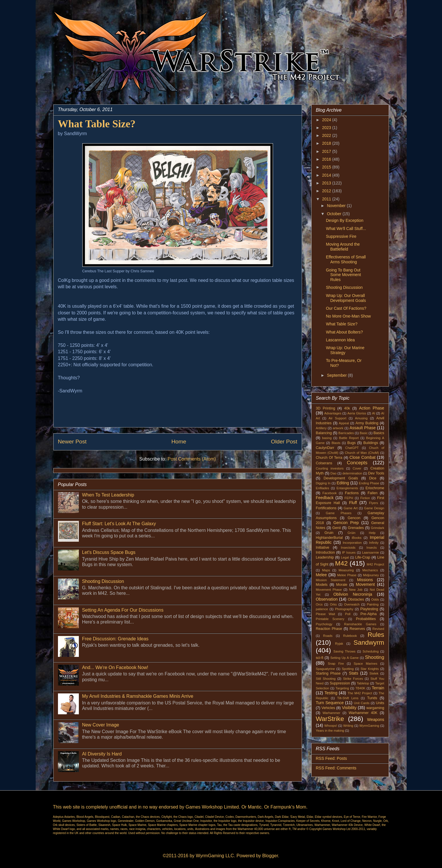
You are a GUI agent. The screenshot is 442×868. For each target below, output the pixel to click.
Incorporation (352, 543)
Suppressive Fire (341, 236)
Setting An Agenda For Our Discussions (123, 610)
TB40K (360, 688)
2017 (327, 151)
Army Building (367, 423)
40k (347, 408)
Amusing (361, 418)
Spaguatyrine (325, 669)
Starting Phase (328, 673)
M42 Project (375, 564)
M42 (341, 563)
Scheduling (371, 651)
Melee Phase (347, 575)
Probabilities (366, 619)
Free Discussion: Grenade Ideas (115, 639)
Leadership (325, 557)
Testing (331, 693)
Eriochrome (375, 488)
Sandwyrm (369, 643)
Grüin (351, 533)
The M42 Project (360, 693)
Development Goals (341, 478)
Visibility (349, 708)
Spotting (348, 669)
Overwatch (352, 604)
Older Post (284, 442)
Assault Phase (363, 428)
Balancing (324, 433)
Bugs (351, 443)
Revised (378, 629)
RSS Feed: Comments (336, 768)
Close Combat (363, 457)
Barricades (346, 433)
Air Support (338, 418)
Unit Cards (362, 703)
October (335, 214)
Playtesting (369, 609)
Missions (365, 580)
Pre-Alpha (368, 614)
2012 (327, 191)
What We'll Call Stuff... (346, 229)
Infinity (374, 543)
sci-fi (320, 658)
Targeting (342, 688)
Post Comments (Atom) (192, 459)
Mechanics (370, 570)
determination (352, 473)
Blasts (336, 443)
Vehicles (328, 708)
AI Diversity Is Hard (102, 754)
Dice (373, 478)
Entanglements (347, 488)
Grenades (356, 528)
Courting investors (330, 468)
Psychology (324, 624)
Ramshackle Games (360, 624)
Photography (344, 609)
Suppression (340, 683)
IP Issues (349, 552)
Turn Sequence (330, 703)
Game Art (351, 508)
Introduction (325, 552)
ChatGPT (352, 448)
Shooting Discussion (103, 581)
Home (179, 442)
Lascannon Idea (340, 340)
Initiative (323, 548)
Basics (379, 433)
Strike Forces (353, 679)
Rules (376, 635)
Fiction (365, 498)
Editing (343, 483)
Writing (348, 726)
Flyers (374, 503)
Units (380, 703)
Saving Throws (344, 651)
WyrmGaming (369, 726)
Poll (348, 614)
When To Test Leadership (108, 495)
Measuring (346, 570)
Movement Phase (329, 590)
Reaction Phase (329, 629)
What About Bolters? (344, 332)
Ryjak (339, 644)
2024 (327, 120)
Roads (328, 636)
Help (372, 533)
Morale (342, 585)
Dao (333, 473)
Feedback (325, 498)
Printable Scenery (330, 619)
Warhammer (331, 713)
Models (322, 585)
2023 (327, 128)
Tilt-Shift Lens (348, 698)
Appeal (344, 423)
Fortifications (326, 508)
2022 (327, 135)
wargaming (375, 708)
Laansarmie (370, 552)
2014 (327, 175)
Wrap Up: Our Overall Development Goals (346, 298)
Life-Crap (363, 557)
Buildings (371, 443)
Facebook (330, 493)
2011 (327, 199)
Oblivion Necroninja (353, 594)
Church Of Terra (329, 458)
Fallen (372, 493)
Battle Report (349, 438)
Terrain (378, 688)
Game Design (374, 508)
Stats (354, 673)
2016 (327, 159)
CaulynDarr (325, 448)
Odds (375, 599)
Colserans (324, 463)
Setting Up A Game (345, 658)
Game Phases (339, 513)
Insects (371, 548)
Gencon (354, 518)
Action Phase (372, 408)
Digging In (323, 483)
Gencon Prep (346, 523)
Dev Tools (376, 473)
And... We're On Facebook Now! (115, 667)
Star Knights (370, 669)
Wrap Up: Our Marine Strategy (345, 350)
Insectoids (348, 548)
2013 (327, 183)
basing (327, 438)
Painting (373, 604)
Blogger (270, 856)
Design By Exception (344, 220)
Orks (333, 604)
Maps (326, 570)
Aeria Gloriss (357, 413)
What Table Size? (342, 324)
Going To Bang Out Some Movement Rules (343, 275)
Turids (372, 698)
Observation (327, 599)
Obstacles (356, 599)
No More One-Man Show (348, 316)
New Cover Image (101, 725)
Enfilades (323, 488)
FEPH (349, 498)
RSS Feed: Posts (331, 758)
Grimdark (378, 528)
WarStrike (330, 719)
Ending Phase (369, 483)
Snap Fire (336, 664)
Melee (321, 575)
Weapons (376, 720)
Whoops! (331, 726)
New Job (356, 590)
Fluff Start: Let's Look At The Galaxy (119, 524)
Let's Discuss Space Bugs (109, 552)
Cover (357, 468)
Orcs (319, 604)
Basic (364, 433)
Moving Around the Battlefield (343, 247)
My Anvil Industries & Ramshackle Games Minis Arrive (138, 696)
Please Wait (326, 614)
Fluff (353, 503)
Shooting (374, 657)
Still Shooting (326, 679)
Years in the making (330, 731)
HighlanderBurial (329, 538)
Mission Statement (331, 580)
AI (374, 413)
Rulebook (350, 636)
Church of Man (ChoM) (362, 453)
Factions (352, 493)
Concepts (357, 463)
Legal (345, 557)
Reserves (357, 629)
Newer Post (72, 442)
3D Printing (326, 408)
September (337, 375)
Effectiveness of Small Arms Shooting (346, 259)
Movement (365, 584)
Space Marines (365, 664)
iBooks (357, 538)
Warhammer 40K (363, 713)
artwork (338, 428)
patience (322, 609)
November (337, 206)
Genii (337, 528)
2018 (327, 143)
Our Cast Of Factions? (346, 308)
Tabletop (363, 683)
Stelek (374, 673)
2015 (327, 167)
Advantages (333, 413)
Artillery (321, 428)
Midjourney (371, 575)
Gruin (329, 533)
